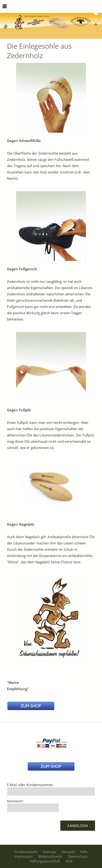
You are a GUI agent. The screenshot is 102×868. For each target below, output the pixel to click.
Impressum (24, 856)
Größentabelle (26, 852)
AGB (69, 861)
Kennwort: (15, 801)
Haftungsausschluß (45, 861)
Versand (68, 852)
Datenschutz (78, 856)
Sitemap (49, 852)
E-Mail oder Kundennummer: (30, 785)
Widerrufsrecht (50, 856)
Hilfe (84, 852)
